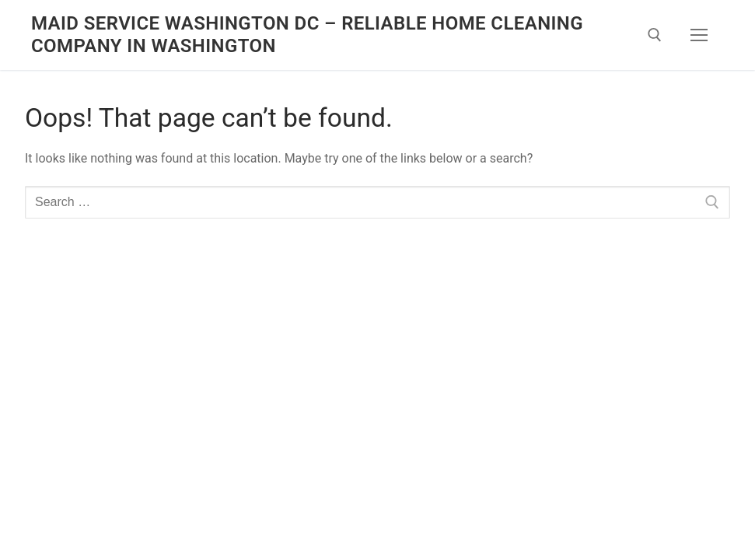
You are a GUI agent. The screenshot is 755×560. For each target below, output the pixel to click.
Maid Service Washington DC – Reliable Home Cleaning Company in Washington (307, 35)
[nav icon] (699, 35)
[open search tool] (655, 35)
